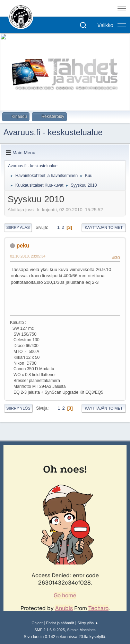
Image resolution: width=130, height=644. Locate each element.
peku (23, 246)
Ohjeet (37, 623)
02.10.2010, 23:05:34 (28, 256)
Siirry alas (18, 227)
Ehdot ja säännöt (60, 623)
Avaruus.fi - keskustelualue (53, 132)
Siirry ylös (18, 408)
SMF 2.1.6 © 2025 (50, 630)
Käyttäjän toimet (104, 227)
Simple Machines (81, 630)
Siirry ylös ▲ (88, 623)
